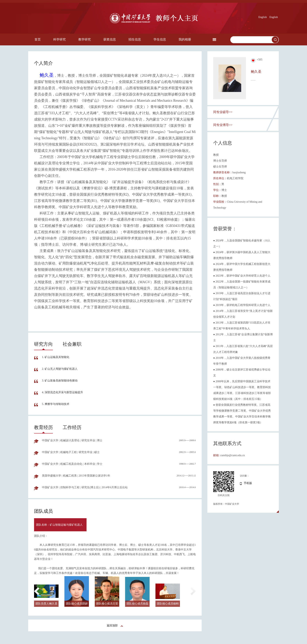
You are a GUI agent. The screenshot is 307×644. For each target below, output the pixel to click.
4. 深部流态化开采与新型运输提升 (62, 392)
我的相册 (185, 39)
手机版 (248, 483)
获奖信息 (110, 39)
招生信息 (135, 39)
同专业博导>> (223, 125)
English (263, 17)
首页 (38, 39)
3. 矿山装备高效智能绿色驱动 (60, 381)
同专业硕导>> (223, 112)
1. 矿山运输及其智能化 (56, 357)
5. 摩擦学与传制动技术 (56, 404)
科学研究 (60, 39)
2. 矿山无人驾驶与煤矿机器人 (60, 369)
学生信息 (160, 39)
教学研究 (85, 39)
